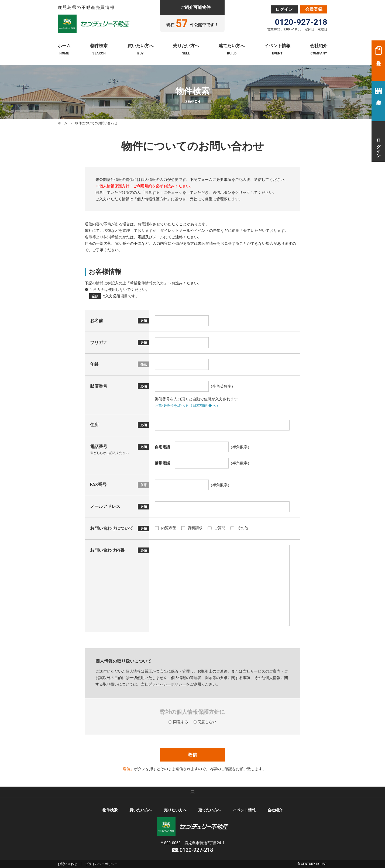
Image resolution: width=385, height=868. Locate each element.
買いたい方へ (140, 46)
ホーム (64, 46)
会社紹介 (319, 46)
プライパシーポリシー (167, 684)
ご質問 (216, 528)
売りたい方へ (186, 46)
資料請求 (192, 528)
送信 (192, 755)
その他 (239, 528)
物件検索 (99, 46)
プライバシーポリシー (101, 864)
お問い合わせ (67, 864)
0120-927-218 (301, 22)
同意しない (205, 722)
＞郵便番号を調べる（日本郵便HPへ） (187, 405)
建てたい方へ (232, 46)
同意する (178, 722)
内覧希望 (166, 528)
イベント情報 (277, 46)
